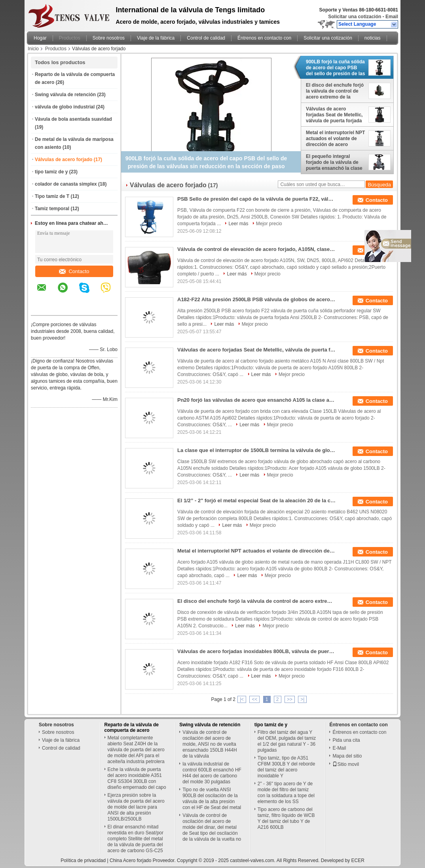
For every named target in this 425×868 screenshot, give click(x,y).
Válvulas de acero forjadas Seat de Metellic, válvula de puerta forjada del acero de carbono (334, 115)
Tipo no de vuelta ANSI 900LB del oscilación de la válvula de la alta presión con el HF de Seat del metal (212, 799)
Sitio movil (346, 764)
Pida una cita (346, 740)
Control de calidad (206, 38)
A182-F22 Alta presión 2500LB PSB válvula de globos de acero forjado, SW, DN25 (256, 299)
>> (290, 699)
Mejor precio (269, 224)
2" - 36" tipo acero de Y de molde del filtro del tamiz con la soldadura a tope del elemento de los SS (286, 793)
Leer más (238, 224)
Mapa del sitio (347, 756)
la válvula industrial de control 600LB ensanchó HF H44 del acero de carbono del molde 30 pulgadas (212, 773)
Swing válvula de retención (65, 95)
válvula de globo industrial (65, 107)
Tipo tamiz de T (52, 196)
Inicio (33, 49)
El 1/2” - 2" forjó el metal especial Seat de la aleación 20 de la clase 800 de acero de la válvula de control (256, 500)
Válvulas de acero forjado (64, 160)
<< (254, 699)
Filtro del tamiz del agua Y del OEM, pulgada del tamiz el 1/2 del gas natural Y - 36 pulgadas (287, 741)
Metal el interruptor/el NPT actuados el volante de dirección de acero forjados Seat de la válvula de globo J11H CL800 (335, 139)
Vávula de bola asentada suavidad (73, 119)
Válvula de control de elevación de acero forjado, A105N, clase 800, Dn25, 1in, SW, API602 (256, 249)
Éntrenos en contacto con (264, 38)
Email (392, 17)
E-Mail (339, 748)
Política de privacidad (83, 860)
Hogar (40, 38)
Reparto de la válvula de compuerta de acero (132, 727)
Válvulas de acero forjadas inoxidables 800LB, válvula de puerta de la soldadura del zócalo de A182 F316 (256, 651)
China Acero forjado (130, 860)
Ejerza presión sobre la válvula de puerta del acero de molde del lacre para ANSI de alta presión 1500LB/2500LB (136, 807)
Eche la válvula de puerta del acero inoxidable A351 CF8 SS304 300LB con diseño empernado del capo (137, 778)
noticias (373, 38)
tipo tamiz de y (51, 172)
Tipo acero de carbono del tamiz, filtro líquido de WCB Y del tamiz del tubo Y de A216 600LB (286, 818)
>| (302, 699)
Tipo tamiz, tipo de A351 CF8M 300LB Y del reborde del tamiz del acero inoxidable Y (286, 767)
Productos (70, 38)
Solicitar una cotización (355, 17)
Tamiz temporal (52, 209)
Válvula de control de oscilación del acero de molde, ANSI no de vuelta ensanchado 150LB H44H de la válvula (210, 744)
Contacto (74, 271)
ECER (358, 860)
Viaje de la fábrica (156, 38)
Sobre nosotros (109, 38)
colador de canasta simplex (66, 184)
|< (242, 699)
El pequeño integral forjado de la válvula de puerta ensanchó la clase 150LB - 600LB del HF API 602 (335, 162)
